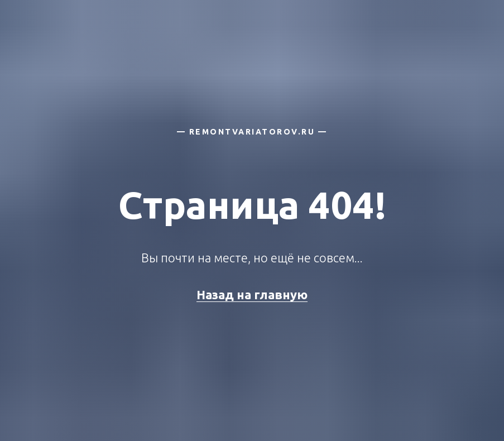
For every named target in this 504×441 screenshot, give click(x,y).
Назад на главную (252, 294)
